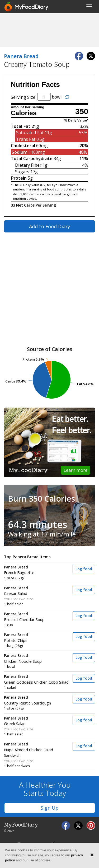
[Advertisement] (50, 30)
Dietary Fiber (28, 165)
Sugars (22, 172)
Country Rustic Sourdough (37, 700)
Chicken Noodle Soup (37, 658)
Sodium (20, 152)
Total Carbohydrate (32, 158)
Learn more (76, 470)
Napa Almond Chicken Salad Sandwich (37, 750)
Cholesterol (23, 145)
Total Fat (21, 126)
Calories (24, 113)
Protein (19, 178)
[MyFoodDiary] (27, 7)
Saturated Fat (30, 132)
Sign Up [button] (50, 808)
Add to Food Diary (49, 226)
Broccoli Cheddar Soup (37, 617)
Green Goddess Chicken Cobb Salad (37, 679)
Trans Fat (26, 139)
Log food (84, 569)
